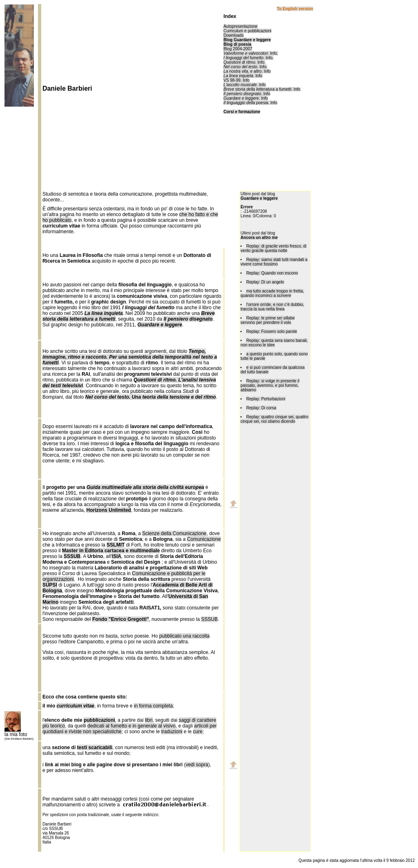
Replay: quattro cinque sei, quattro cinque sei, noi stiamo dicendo (274, 419)
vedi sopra (197, 765)
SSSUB (210, 619)
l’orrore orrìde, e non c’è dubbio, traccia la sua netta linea (272, 307)
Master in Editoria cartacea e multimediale (111, 551)
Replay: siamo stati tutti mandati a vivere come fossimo (274, 262)
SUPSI (50, 585)
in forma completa (153, 706)
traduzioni (172, 732)
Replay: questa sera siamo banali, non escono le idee (274, 343)
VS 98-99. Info (236, 80)
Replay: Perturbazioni (266, 399)
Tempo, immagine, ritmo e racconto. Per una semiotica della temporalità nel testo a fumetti (130, 357)
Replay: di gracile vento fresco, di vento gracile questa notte (273, 248)
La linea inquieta (238, 76)
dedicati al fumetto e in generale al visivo (131, 726)
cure (198, 732)
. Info (247, 71)
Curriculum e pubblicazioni (247, 31)
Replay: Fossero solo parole (272, 331)
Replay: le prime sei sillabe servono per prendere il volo (268, 320)
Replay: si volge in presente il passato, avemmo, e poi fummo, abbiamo (270, 385)
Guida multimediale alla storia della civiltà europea (145, 487)
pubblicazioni (99, 720)
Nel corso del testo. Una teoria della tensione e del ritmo (151, 397)
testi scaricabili (95, 748)
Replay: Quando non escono (272, 273)
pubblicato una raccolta (184, 636)
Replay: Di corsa (261, 408)
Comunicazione (204, 539)
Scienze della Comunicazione (174, 533)
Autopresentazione (240, 26)
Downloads (233, 35)
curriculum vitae (76, 706)
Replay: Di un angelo (265, 282)
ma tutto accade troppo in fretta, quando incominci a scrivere (272, 293)
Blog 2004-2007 (238, 49)
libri (149, 720)
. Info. (251, 53)
